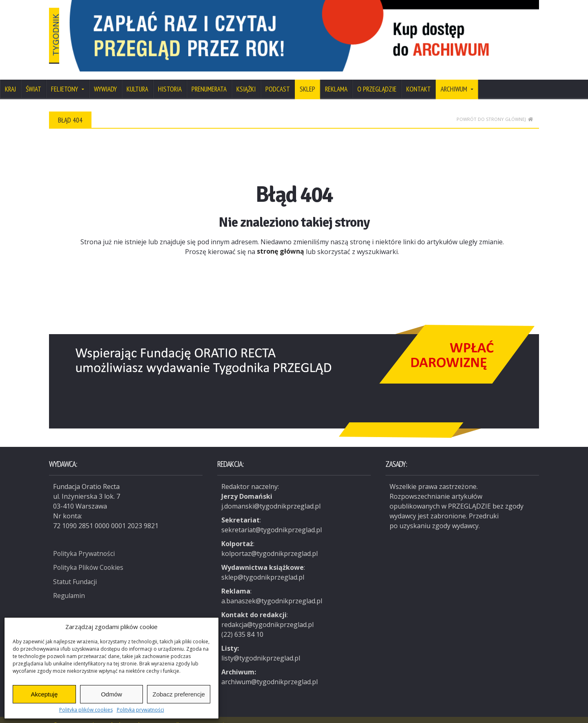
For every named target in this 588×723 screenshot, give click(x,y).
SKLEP (307, 78)
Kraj (10, 78)
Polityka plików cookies (86, 710)
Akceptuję (44, 694)
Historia (170, 78)
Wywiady (105, 78)
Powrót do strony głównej (495, 108)
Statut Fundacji (76, 570)
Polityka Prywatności (85, 542)
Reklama (336, 78)
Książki (246, 78)
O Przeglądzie (377, 78)
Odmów (111, 694)
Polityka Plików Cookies (89, 556)
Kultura (137, 78)
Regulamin (69, 584)
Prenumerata (209, 78)
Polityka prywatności (140, 710)
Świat (33, 78)
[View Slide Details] (335, 30)
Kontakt (419, 78)
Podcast (278, 78)
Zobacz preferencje (178, 694)
